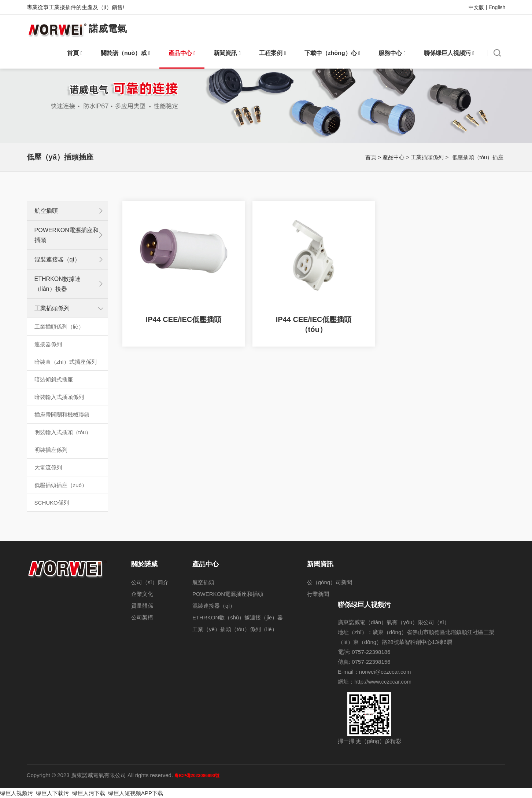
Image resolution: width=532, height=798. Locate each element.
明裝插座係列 (51, 450)
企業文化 (142, 594)
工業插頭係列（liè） (59, 327)
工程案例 (273, 53)
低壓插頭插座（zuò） (61, 485)
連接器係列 (48, 344)
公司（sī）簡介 (150, 582)
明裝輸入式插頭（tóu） (63, 432)
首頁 (75, 53)
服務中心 (392, 53)
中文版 (476, 7)
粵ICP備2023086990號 (197, 776)
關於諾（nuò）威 (125, 53)
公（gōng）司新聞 (330, 582)
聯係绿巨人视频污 (449, 53)
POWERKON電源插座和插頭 (228, 594)
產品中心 (182, 53)
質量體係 (142, 606)
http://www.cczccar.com (383, 682)
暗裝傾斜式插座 (54, 379)
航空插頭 (46, 211)
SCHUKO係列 (52, 503)
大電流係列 (48, 467)
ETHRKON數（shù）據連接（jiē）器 (238, 617)
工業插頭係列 (427, 157)
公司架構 (142, 617)
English (497, 7)
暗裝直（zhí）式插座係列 (66, 362)
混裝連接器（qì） (57, 259)
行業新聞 (318, 594)
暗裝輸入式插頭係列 (59, 397)
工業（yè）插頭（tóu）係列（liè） (235, 629)
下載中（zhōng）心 (332, 53)
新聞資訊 (227, 53)
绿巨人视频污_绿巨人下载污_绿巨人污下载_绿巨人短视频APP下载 (82, 793)
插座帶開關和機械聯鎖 (62, 415)
